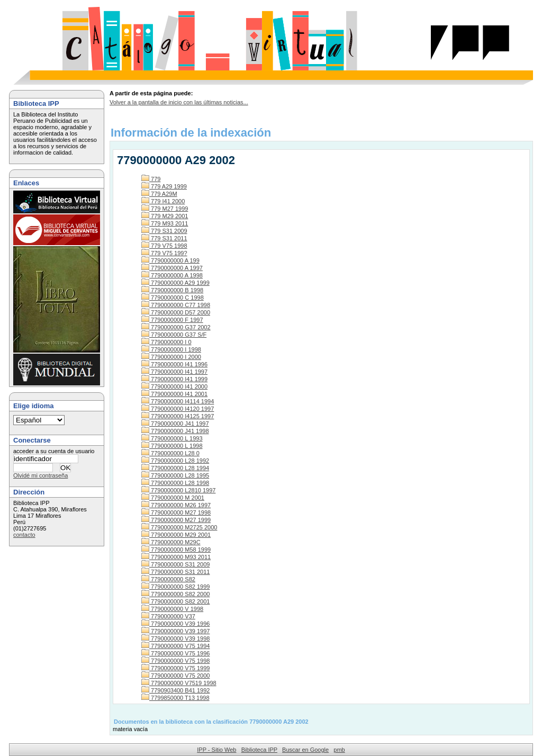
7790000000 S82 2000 (175, 594)
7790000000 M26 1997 (176, 505)
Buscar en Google (305, 750)
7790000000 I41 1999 (174, 379)
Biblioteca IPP (259, 750)
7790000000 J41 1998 (175, 431)
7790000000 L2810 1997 (178, 490)
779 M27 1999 (165, 209)
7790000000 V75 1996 (175, 653)
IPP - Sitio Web (216, 750)
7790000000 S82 (168, 579)
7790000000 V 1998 (172, 609)
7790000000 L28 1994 (175, 468)
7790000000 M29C (171, 542)
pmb (339, 750)
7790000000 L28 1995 (175, 475)
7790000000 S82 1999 (175, 587)
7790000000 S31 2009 (175, 564)
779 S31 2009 (164, 231)
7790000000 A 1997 (172, 268)
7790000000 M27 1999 (176, 520)
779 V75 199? (164, 253)
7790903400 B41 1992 (175, 690)
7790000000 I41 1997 (174, 372)
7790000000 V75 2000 (175, 676)
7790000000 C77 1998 (176, 305)
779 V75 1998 (164, 246)
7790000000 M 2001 (173, 498)
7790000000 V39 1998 (175, 638)
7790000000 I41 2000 (174, 386)
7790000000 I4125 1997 (178, 416)
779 (151, 179)
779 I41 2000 (163, 201)
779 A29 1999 (164, 186)
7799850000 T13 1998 (175, 698)
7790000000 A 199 (170, 260)
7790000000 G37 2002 (176, 327)
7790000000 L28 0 (170, 453)
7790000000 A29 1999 (175, 283)
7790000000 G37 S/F (174, 335)
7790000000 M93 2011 (176, 557)
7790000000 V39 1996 (175, 624)
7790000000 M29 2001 (176, 535)
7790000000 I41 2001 (174, 394)
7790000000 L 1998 (172, 446)
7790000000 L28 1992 (175, 461)
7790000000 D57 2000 (176, 312)
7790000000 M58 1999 (176, 550)
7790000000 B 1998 (172, 290)
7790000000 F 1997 (172, 320)
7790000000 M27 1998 (176, 512)
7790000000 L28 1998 (175, 483)
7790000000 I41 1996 (174, 364)
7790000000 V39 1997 (175, 631)
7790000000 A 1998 (172, 275)
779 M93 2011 (165, 223)
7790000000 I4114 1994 (178, 401)
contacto (24, 535)
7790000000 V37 (168, 616)
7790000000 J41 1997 (175, 424)
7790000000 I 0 (166, 342)
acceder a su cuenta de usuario (54, 451)
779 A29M (159, 194)
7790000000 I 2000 (171, 357)
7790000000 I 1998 (171, 349)
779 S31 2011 (164, 238)
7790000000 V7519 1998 (179, 683)
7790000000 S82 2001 (175, 601)
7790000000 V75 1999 (175, 668)
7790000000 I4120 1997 (178, 409)
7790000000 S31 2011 (175, 572)
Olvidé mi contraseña (40, 475)
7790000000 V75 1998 (175, 661)
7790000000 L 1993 (172, 438)
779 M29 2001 (165, 216)
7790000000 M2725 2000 (179, 527)
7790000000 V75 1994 (175, 646)
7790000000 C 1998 (173, 298)
